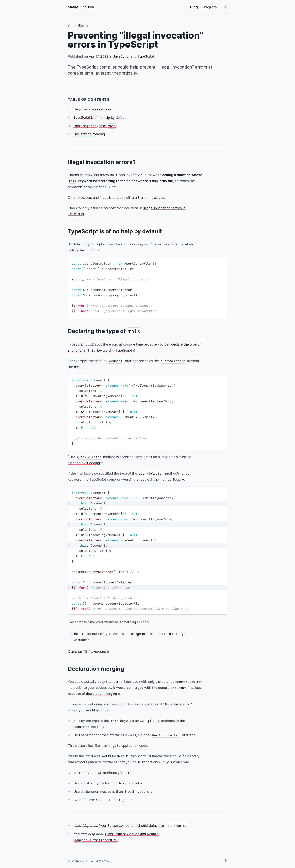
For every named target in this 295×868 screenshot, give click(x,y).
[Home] (70, 26)
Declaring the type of (95, 126)
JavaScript (121, 56)
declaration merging (102, 694)
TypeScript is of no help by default (100, 118)
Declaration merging (89, 134)
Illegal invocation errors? (92, 109)
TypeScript (146, 56)
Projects (210, 7)
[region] (147, 287)
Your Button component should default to (145, 826)
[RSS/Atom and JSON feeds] (225, 7)
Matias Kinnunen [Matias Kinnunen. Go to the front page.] (81, 7)
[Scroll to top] (225, 861)
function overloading (84, 463)
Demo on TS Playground (87, 651)
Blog (194, 7)
